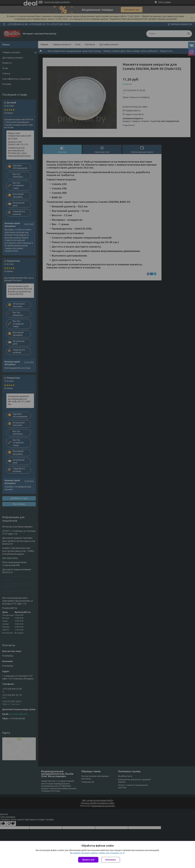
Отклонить (111, 860)
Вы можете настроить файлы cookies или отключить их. (96, 853)
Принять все (88, 860)
